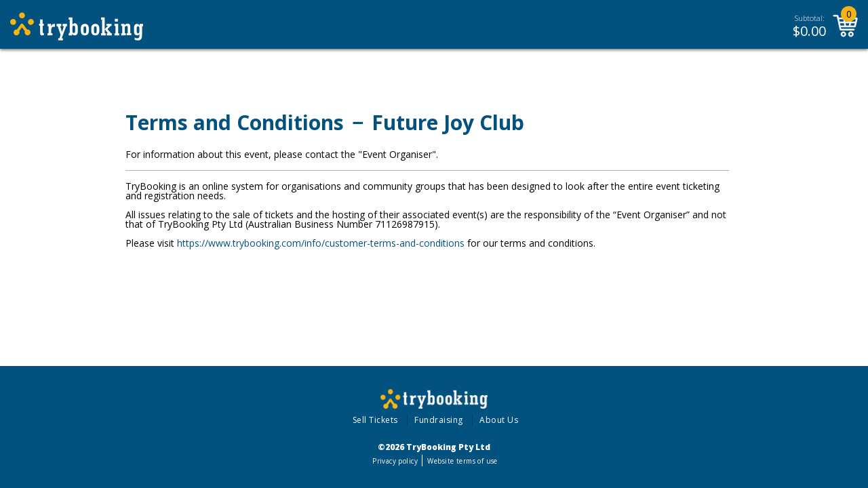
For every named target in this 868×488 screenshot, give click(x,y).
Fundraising (439, 420)
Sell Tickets (375, 420)
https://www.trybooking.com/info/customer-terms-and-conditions (321, 243)
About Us (499, 420)
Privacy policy (395, 461)
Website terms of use (462, 461)
